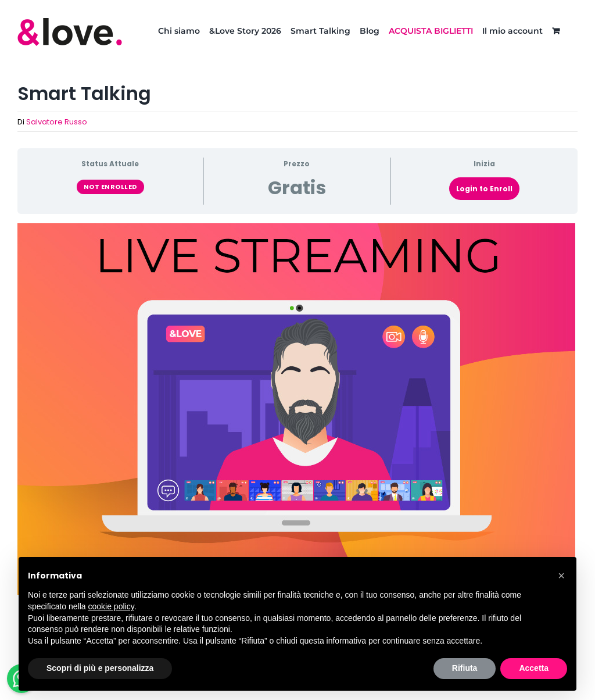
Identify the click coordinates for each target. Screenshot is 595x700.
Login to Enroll (484, 189)
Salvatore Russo (57, 122)
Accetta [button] (534, 668)
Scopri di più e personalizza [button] (100, 668)
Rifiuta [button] (465, 668)
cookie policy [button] (111, 606)
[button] (561, 576)
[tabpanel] (297, 409)
